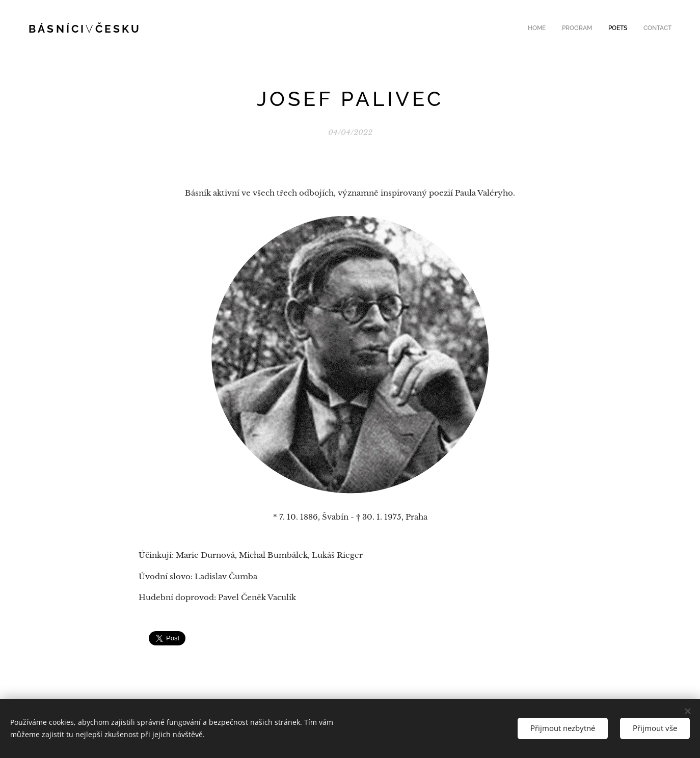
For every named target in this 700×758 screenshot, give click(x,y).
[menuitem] (625, 29)
